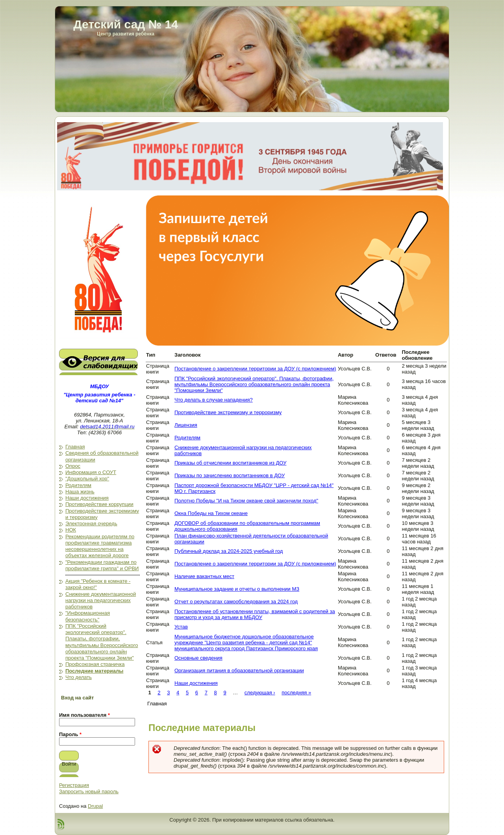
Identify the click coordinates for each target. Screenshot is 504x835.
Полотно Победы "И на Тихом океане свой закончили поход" (246, 501)
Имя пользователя (84, 715)
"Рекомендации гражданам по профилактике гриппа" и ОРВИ (102, 565)
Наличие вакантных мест (204, 576)
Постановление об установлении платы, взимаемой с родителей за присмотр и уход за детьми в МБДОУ (255, 614)
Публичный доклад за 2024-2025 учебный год (229, 551)
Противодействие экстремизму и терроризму (228, 412)
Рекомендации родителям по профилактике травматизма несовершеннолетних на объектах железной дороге (100, 546)
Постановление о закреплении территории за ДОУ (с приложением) (255, 369)
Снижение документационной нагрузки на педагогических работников (101, 601)
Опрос (73, 466)
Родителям (78, 485)
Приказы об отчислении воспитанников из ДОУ (230, 463)
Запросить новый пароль (89, 791)
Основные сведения (198, 658)
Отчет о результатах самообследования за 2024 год (236, 602)
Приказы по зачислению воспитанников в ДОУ (230, 475)
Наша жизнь (80, 492)
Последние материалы (94, 671)
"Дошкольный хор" (87, 479)
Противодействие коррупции (99, 504)
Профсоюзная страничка (95, 664)
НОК (71, 530)
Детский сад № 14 (126, 24)
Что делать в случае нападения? (214, 400)
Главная (75, 447)
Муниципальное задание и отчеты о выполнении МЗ (237, 589)
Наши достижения (87, 498)
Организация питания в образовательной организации (239, 670)
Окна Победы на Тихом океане (211, 513)
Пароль (70, 734)
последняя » (296, 693)
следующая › (260, 693)
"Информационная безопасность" (88, 616)
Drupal (95, 806)
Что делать (79, 677)
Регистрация (74, 785)
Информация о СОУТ (91, 472)
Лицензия (186, 425)
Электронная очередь (91, 524)
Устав (181, 627)
